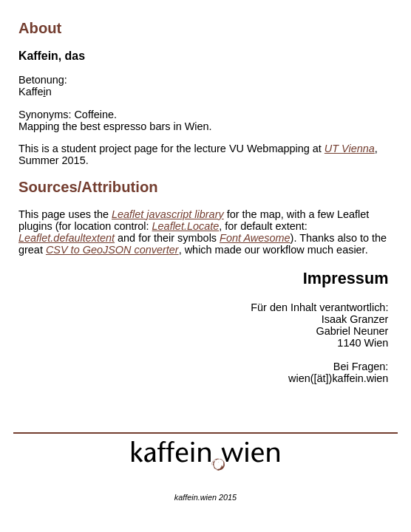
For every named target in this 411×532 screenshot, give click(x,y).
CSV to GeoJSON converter (112, 250)
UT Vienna (350, 149)
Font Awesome (255, 238)
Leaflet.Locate (186, 226)
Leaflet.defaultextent (67, 238)
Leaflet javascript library (168, 214)
